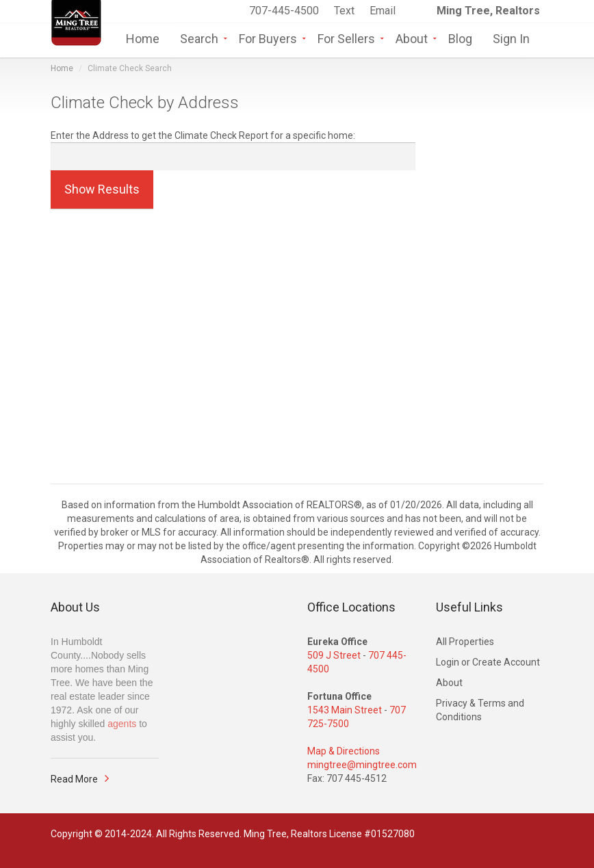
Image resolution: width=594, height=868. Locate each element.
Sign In (511, 38)
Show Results (102, 189)
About (412, 38)
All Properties (465, 642)
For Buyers (268, 38)
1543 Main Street (345, 710)
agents (122, 724)
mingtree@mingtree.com (362, 765)
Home (143, 38)
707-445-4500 (284, 11)
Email (383, 11)
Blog (460, 38)
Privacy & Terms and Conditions (480, 710)
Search (199, 38)
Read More (74, 779)
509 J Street (334, 655)
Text (346, 11)
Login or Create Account (488, 662)
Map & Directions (344, 751)
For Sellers (346, 38)
